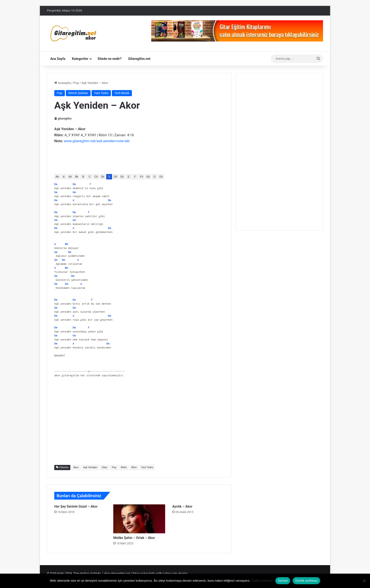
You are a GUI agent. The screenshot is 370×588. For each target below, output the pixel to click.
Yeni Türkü (101, 93)
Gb (148, 177)
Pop (76, 83)
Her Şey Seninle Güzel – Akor (76, 506)
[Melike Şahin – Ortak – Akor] (139, 519)
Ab (57, 177)
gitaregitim (65, 119)
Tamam (283, 581)
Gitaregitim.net (139, 59)
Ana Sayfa (58, 59)
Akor (76, 467)
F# (141, 177)
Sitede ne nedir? (109, 59)
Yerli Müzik (122, 93)
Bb (77, 177)
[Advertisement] (139, 424)
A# (70, 177)
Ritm (134, 467)
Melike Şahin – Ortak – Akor (134, 538)
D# (116, 177)
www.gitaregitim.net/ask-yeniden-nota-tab (97, 141)
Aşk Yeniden (90, 467)
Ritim (124, 467)
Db (103, 177)
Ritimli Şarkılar (78, 93)
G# (161, 177)
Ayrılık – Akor (182, 506)
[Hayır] (364, 581)
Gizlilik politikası (262, 581)
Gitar (104, 467)
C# (96, 177)
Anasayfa (62, 83)
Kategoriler (80, 59)
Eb (122, 177)
